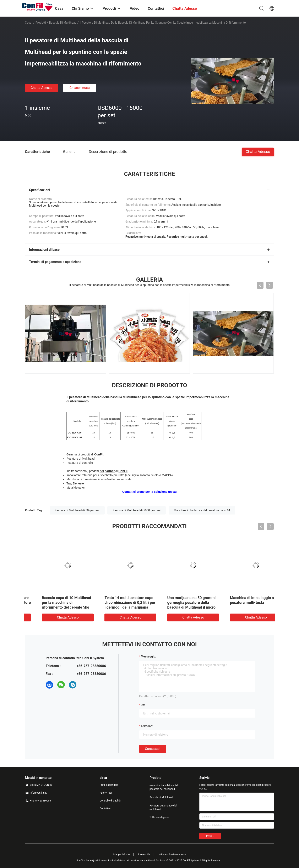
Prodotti (41, 23)
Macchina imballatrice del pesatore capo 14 (202, 510)
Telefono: (147, 726)
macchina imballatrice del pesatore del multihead (164, 787)
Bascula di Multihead (63, 23)
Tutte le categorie (159, 817)
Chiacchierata (80, 88)
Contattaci (153, 749)
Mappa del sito (122, 855)
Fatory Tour (106, 793)
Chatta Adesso (42, 88)
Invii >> (210, 836)
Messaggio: (148, 656)
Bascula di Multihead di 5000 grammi (137, 510)
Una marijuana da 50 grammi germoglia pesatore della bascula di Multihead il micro (242, 602)
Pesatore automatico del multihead (163, 807)
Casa (28, 23)
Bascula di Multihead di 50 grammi (77, 510)
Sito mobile (144, 855)
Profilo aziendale (109, 785)
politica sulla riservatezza (172, 855)
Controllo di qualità (110, 801)
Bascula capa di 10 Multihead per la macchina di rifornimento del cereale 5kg (117, 602)
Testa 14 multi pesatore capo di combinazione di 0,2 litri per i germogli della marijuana (180, 602)
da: (143, 705)
